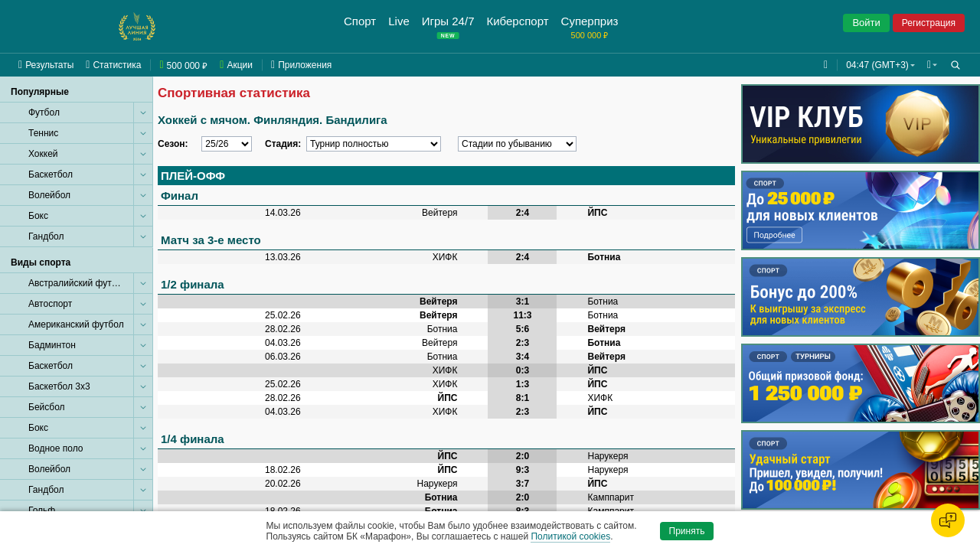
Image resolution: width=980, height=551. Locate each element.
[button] (931, 65)
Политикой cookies (570, 536)
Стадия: (283, 144)
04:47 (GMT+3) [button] (874, 65)
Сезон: (173, 144)
